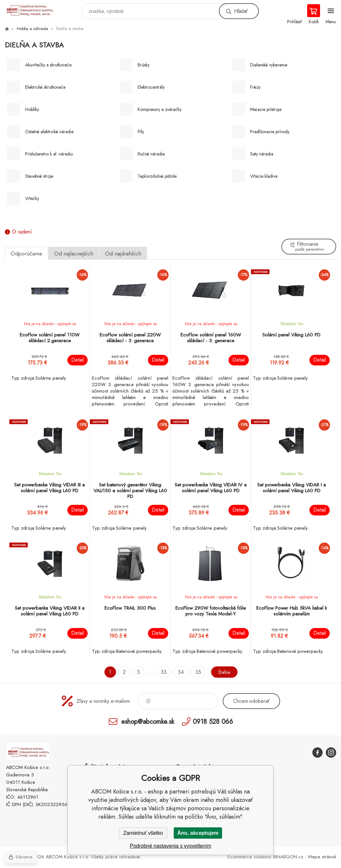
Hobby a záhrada (32, 29)
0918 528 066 (213, 721)
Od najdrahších (123, 254)
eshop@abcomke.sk (148, 721)
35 (196, 672)
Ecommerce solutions (249, 857)
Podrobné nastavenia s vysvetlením (171, 846)
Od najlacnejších (74, 254)
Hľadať (241, 11)
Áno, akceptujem (198, 833)
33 (162, 672)
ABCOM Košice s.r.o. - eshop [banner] (33, 10)
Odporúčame (26, 254)
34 (179, 672)
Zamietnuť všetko (143, 833)
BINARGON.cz (288, 857)
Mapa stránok (322, 857)
